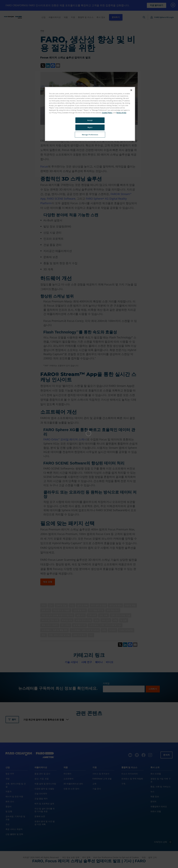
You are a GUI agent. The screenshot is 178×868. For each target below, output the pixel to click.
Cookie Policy (107, 113)
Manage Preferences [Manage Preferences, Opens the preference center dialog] (90, 135)
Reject (90, 127)
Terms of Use (121, 113)
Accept (90, 120)
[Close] (131, 90)
